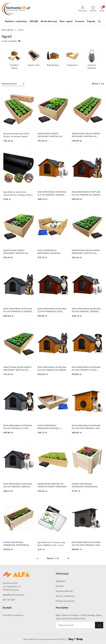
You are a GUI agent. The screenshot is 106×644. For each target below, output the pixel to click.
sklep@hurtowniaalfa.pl (13, 595)
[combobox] (13, 84)
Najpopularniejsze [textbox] (9, 84)
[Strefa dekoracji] (49, 22)
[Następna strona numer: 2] (68, 558)
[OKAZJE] (34, 22)
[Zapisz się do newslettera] (75, 625)
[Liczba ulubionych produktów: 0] (93, 9)
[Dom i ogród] (66, 22)
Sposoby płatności (64, 591)
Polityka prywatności (65, 601)
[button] (99, 21)
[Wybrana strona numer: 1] (53, 558)
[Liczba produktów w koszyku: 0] (102, 9)
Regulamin (61, 581)
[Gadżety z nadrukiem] (16, 22)
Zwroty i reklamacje (65, 596)
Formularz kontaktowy (13, 615)
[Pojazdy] (91, 22)
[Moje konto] (83, 9)
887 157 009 (9, 600)
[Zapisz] (99, 625)
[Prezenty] (80, 22)
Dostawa (60, 586)
